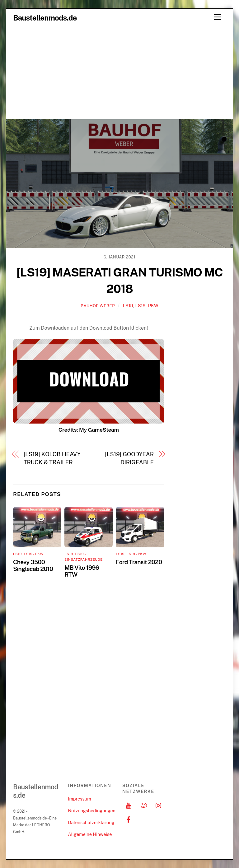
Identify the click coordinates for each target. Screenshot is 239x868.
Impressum (79, 799)
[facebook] (129, 819)
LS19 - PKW (147, 306)
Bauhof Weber (98, 306)
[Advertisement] (119, 72)
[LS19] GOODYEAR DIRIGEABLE (129, 458)
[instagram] (159, 805)
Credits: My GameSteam (89, 430)
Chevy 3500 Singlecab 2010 (33, 565)
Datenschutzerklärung (91, 822)
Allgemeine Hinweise (90, 834)
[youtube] (129, 805)
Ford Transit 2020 (139, 562)
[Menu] (218, 17)
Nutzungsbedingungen (91, 811)
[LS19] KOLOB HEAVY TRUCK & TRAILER (52, 458)
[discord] (144, 805)
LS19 (128, 306)
